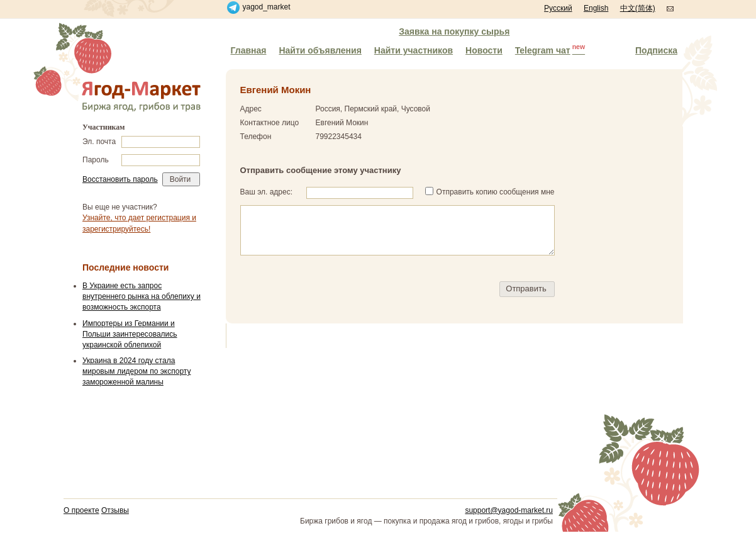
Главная (249, 50)
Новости (484, 50)
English (596, 8)
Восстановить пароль (120, 179)
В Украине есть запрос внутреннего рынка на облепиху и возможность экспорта (142, 296)
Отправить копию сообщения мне (496, 192)
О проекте (81, 510)
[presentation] (336, 289)
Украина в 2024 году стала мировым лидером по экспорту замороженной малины (136, 371)
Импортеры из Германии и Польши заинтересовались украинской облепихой (130, 334)
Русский (558, 8)
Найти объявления (320, 50)
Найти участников (414, 50)
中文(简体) (638, 8)
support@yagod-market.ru (509, 510)
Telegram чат (550, 49)
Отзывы (115, 510)
